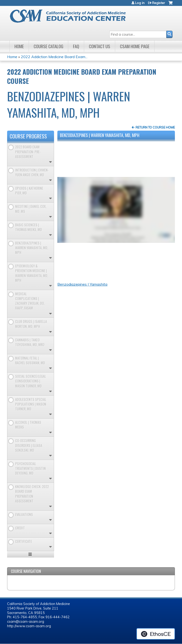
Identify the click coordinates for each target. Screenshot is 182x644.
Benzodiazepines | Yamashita (82, 284)
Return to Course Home (155, 127)
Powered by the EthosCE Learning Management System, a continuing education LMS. (156, 634)
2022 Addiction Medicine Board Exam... (54, 57)
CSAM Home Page (135, 46)
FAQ (76, 46)
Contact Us (100, 46)
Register (159, 3)
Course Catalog (48, 46)
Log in (140, 3)
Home (19, 46)
